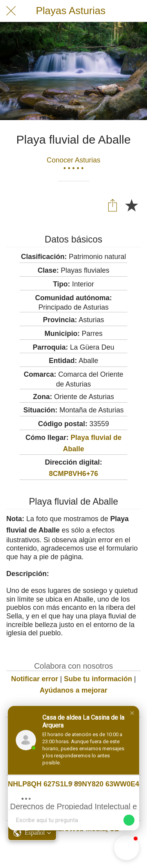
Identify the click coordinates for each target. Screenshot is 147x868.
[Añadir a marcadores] (131, 205)
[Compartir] (113, 205)
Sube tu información (98, 679)
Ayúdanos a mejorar (73, 690)
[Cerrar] (11, 11)
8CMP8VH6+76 (74, 474)
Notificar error (34, 679)
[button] (132, 713)
